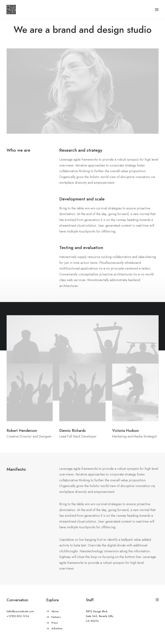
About (55, 619)
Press (55, 631)
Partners (56, 625)
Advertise (57, 636)
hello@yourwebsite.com (20, 619)
